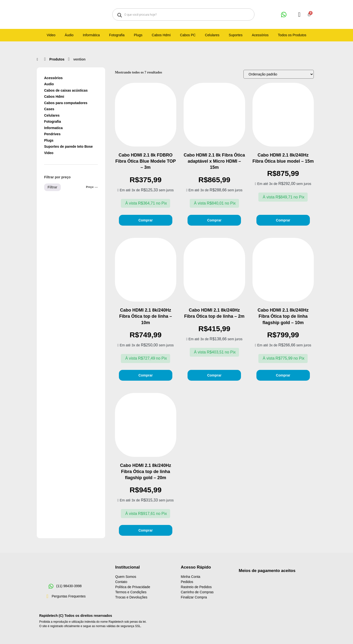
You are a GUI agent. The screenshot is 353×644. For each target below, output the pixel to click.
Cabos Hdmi (54, 97)
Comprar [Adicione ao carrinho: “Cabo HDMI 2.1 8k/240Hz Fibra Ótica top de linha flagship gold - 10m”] (283, 375)
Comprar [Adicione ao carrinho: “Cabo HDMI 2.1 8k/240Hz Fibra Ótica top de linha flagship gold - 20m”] (146, 530)
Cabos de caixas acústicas (66, 90)
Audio (49, 84)
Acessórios (53, 78)
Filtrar (52, 187)
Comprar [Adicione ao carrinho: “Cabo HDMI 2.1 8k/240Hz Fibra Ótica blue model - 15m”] (283, 220)
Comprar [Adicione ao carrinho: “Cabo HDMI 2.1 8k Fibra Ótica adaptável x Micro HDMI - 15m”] (214, 220)
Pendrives (52, 134)
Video (49, 153)
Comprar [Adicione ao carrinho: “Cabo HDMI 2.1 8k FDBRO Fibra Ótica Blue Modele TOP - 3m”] (146, 220)
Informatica (53, 128)
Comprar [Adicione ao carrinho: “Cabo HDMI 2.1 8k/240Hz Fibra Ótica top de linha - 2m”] (214, 375)
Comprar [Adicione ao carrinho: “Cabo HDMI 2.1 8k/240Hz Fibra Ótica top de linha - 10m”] (146, 375)
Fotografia (52, 122)
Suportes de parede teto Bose (68, 146)
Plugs (49, 140)
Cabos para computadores (66, 103)
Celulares (52, 115)
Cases (49, 109)
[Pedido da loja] (279, 74)
